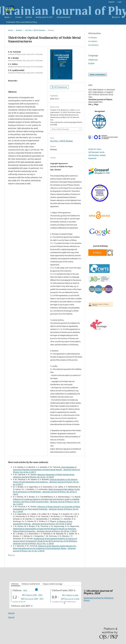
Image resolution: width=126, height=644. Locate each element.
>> (14, 555)
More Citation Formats (60, 129)
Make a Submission (98, 74)
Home (10, 30)
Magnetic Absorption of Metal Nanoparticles (56, 474)
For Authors (93, 41)
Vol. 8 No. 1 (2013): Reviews (35, 30)
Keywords (92, 158)
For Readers (93, 38)
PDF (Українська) (60, 87)
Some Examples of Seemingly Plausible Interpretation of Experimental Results (45, 468)
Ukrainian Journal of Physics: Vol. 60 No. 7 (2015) (57, 531)
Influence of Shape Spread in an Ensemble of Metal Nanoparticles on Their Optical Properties (47, 508)
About (7, 17)
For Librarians (93, 45)
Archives (19, 30)
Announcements (64, 17)
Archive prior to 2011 (44, 17)
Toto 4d (11, 613)
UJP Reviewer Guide (96, 152)
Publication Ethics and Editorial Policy (22, 22)
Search (116, 17)
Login (119, 2)
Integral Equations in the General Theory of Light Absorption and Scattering (45, 481)
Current (18, 17)
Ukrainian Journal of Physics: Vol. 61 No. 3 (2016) (44, 550)
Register (112, 2)
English (91, 63)
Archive (29, 17)
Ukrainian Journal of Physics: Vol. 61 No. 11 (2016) (33, 543)
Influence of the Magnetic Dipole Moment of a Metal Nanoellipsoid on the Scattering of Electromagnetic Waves (45, 547)
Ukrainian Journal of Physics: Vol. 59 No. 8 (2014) (52, 524)
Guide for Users (95, 149)
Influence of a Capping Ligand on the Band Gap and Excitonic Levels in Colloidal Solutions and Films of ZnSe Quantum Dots (46, 500)
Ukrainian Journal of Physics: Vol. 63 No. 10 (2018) (33, 477)
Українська (93, 60)
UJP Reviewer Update (97, 155)
